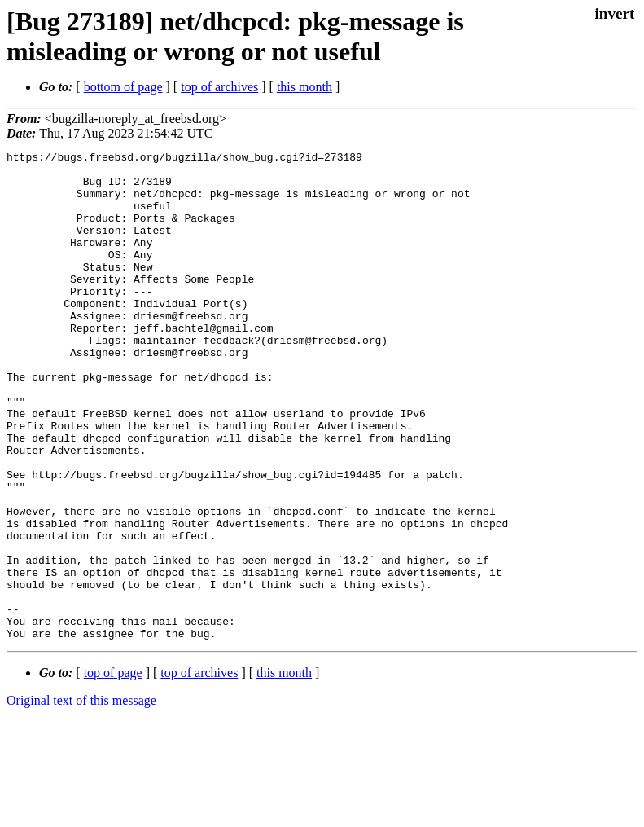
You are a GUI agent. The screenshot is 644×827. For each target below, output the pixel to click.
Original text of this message (81, 798)
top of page (113, 770)
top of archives (219, 87)
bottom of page (123, 87)
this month (304, 87)
